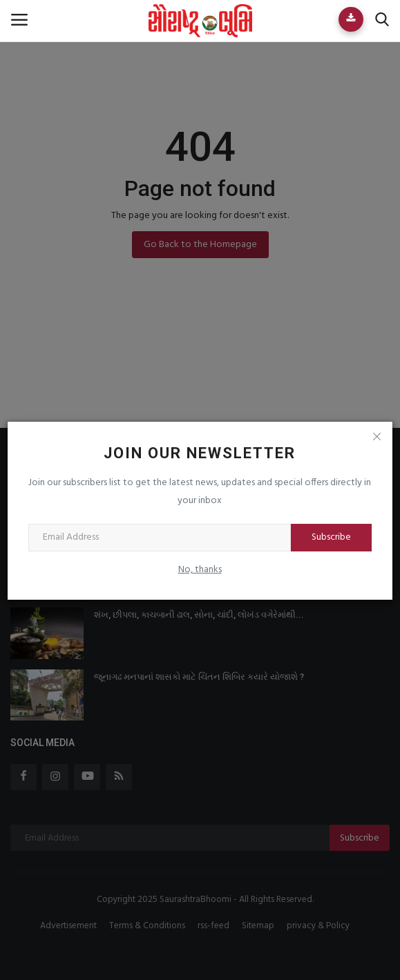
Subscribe (331, 537)
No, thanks (200, 570)
